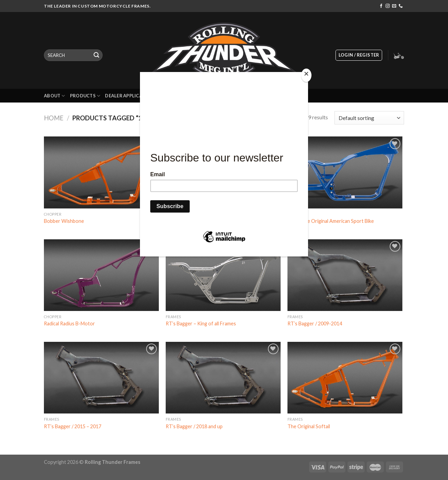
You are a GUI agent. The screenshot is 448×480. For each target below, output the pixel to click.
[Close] (306, 75)
